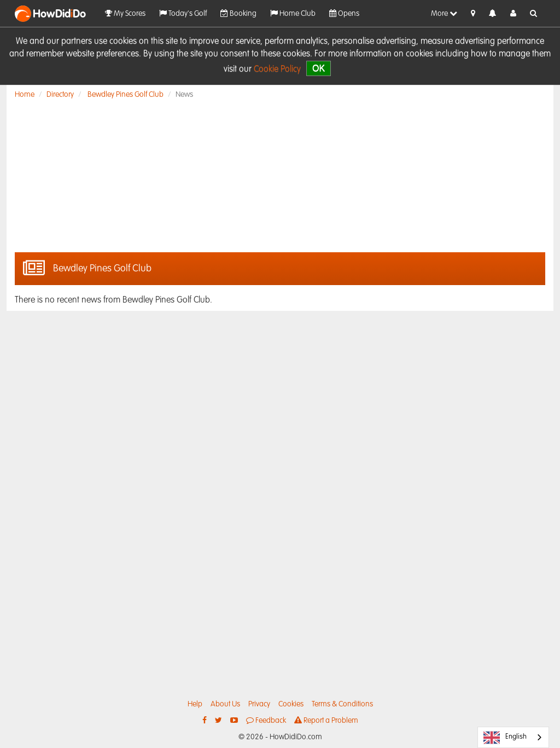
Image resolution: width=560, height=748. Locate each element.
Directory (60, 95)
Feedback (266, 720)
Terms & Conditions (342, 704)
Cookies (291, 704)
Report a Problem (326, 720)
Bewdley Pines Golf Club (126, 95)
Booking (238, 13)
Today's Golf (183, 13)
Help (195, 704)
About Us (225, 704)
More (444, 13)
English (505, 738)
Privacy (259, 704)
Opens (344, 13)
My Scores (125, 13)
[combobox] (513, 737)
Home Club (293, 13)
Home (25, 95)
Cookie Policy (277, 69)
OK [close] (319, 68)
